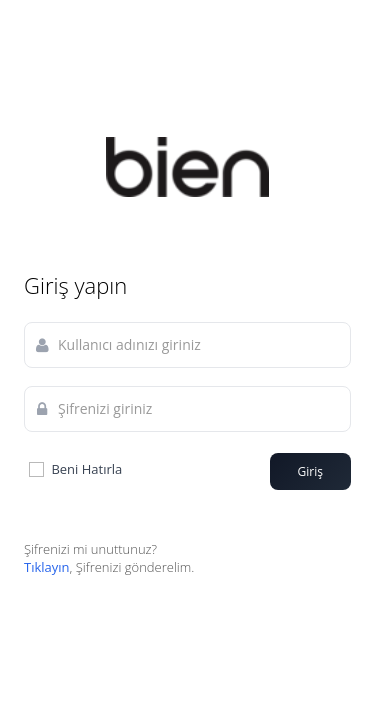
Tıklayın (47, 567)
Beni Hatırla (74, 469)
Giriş (310, 471)
